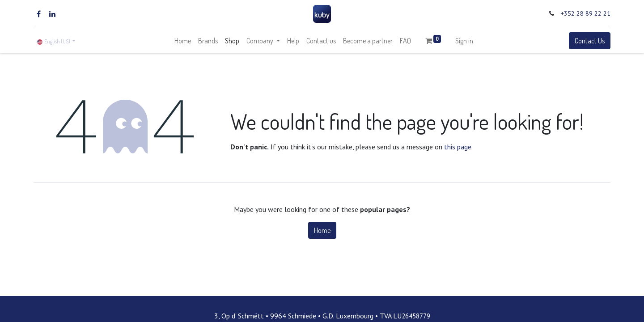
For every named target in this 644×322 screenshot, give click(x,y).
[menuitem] (183, 41)
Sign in (464, 41)
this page (458, 147)
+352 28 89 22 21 (586, 13)
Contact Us (590, 41)
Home (322, 230)
